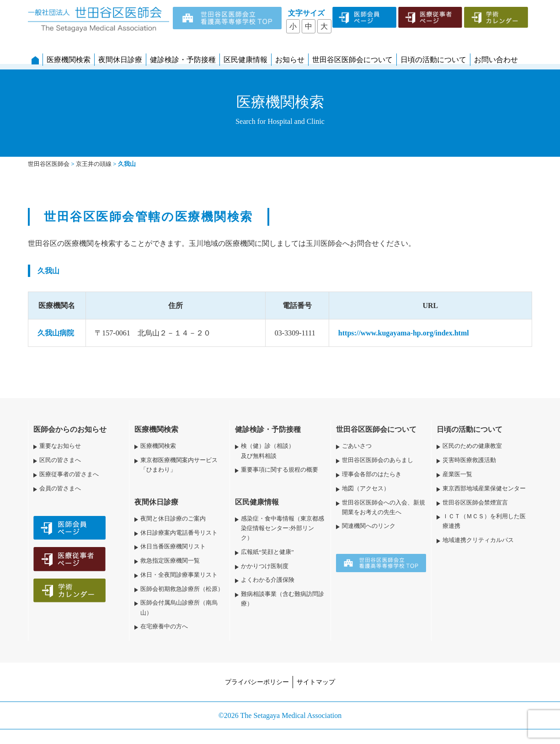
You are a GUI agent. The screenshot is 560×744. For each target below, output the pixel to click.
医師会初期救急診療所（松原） (182, 589)
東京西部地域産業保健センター (484, 489)
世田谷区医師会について (352, 60)
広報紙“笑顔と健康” (267, 552)
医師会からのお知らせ (70, 429)
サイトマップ (316, 682)
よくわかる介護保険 (268, 580)
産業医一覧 (457, 474)
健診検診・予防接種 (183, 60)
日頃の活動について (433, 60)
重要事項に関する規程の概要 (280, 470)
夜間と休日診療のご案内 (173, 519)
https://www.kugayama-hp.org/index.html (404, 333)
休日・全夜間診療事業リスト (179, 575)
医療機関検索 (69, 60)
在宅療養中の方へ (164, 627)
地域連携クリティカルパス (478, 540)
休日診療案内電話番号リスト (179, 533)
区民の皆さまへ (60, 460)
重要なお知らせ (60, 446)
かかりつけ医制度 (265, 566)
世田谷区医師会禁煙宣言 (475, 503)
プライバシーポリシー (257, 682)
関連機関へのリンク (369, 526)
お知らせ (290, 60)
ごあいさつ (357, 446)
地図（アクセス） (366, 489)
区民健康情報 (245, 60)
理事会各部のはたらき (372, 474)
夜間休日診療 (120, 60)
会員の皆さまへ (60, 489)
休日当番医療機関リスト (173, 547)
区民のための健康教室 (472, 446)
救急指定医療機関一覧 (170, 561)
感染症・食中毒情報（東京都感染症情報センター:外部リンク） (283, 528)
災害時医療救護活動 (469, 460)
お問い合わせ (496, 60)
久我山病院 (56, 333)
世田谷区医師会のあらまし (378, 460)
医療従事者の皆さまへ (69, 474)
